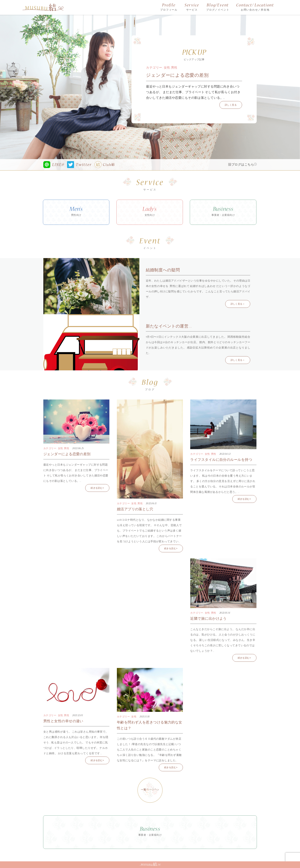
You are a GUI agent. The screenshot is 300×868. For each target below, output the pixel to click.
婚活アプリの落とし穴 (135, 510)
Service (192, 8)
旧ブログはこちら (242, 165)
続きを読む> (97, 488)
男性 (174, 68)
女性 (167, 68)
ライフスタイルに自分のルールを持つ (221, 460)
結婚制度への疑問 (163, 271)
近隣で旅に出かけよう (208, 619)
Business (223, 213)
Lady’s (150, 213)
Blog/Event (218, 8)
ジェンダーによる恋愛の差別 (177, 76)
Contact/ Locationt (255, 8)
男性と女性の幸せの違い (63, 721)
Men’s (76, 213)
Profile (169, 8)
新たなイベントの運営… (169, 327)
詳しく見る (231, 105)
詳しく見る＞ (238, 304)
